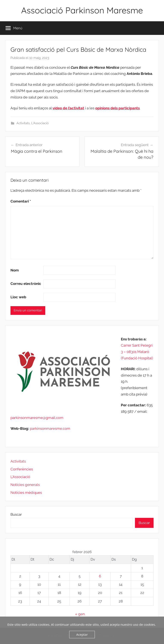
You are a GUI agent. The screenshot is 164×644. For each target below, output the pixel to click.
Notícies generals (25, 485)
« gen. (80, 614)
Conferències (22, 469)
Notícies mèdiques (26, 493)
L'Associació (40, 123)
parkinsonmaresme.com (50, 428)
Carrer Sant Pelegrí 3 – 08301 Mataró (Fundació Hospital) (137, 352)
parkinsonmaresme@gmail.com (37, 418)
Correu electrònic (26, 284)
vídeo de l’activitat (68, 108)
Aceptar (82, 634)
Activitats (23, 123)
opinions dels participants (117, 108)
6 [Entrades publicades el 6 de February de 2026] (100, 576)
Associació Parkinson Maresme (82, 10)
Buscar (16, 514)
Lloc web (18, 297)
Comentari (21, 201)
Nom (15, 270)
